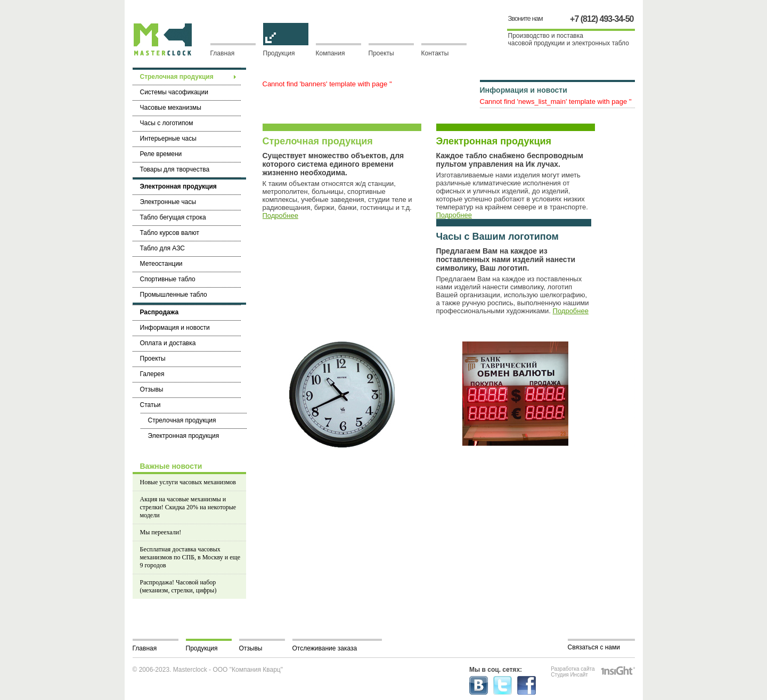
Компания (331, 53)
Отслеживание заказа (325, 648)
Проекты (381, 53)
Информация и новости (524, 90)
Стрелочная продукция (318, 141)
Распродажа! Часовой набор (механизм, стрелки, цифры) (178, 586)
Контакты (435, 53)
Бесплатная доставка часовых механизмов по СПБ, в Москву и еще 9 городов (190, 557)
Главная (223, 53)
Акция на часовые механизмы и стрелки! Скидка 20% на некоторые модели (188, 507)
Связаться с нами (594, 647)
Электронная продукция (494, 141)
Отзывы (251, 648)
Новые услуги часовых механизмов (188, 482)
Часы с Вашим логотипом (497, 237)
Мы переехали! (161, 532)
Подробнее (280, 215)
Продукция (286, 50)
